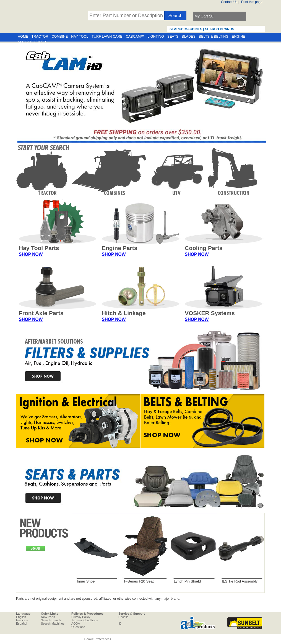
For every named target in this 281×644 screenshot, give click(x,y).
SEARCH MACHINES (186, 29)
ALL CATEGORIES (32, 42)
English (21, 617)
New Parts (48, 617)
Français (22, 620)
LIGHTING (156, 37)
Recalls (123, 617)
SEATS (173, 37)
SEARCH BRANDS (219, 29)
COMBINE (60, 37)
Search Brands (51, 620)
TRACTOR (40, 37)
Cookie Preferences (98, 639)
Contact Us (229, 2)
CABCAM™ (135, 37)
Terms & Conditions (84, 620)
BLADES (189, 37)
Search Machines (53, 624)
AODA (76, 624)
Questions (78, 627)
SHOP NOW (31, 254)
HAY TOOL (80, 37)
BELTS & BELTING (214, 37)
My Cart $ (204, 16)
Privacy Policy (81, 617)
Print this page (252, 2)
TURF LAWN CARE (107, 37)
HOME (23, 37)
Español (22, 624)
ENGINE (238, 37)
